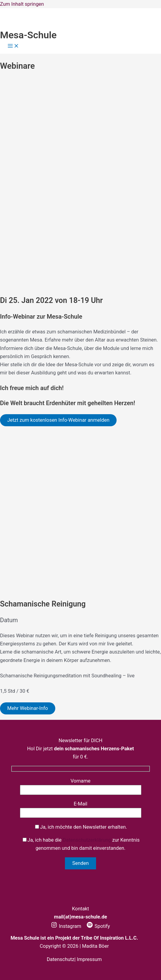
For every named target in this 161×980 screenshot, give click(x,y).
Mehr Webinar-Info (28, 708)
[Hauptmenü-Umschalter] (13, 46)
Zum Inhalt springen (22, 4)
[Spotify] (98, 926)
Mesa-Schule (28, 35)
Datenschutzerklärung (87, 840)
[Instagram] (66, 926)
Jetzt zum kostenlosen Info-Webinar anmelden (58, 420)
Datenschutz (61, 959)
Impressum (89, 959)
